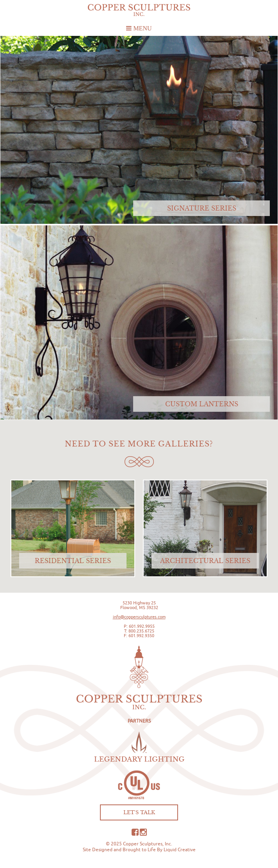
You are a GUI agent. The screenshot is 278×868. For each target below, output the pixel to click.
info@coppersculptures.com (139, 617)
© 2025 (114, 844)
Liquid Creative (180, 849)
